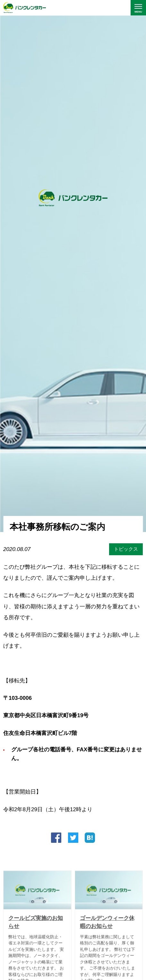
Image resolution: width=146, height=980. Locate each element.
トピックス (126, 549)
